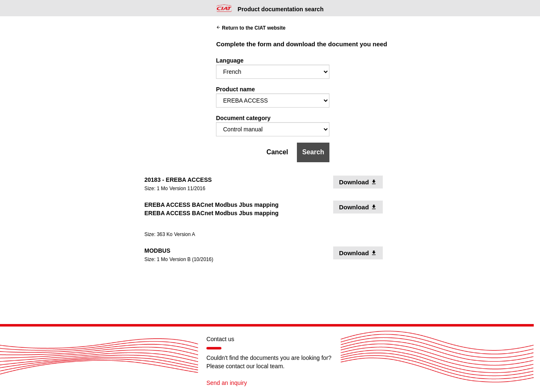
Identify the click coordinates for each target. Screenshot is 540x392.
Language (230, 60)
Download (361, 182)
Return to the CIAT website (251, 28)
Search (313, 152)
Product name (235, 89)
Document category (243, 118)
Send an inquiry (227, 383)
